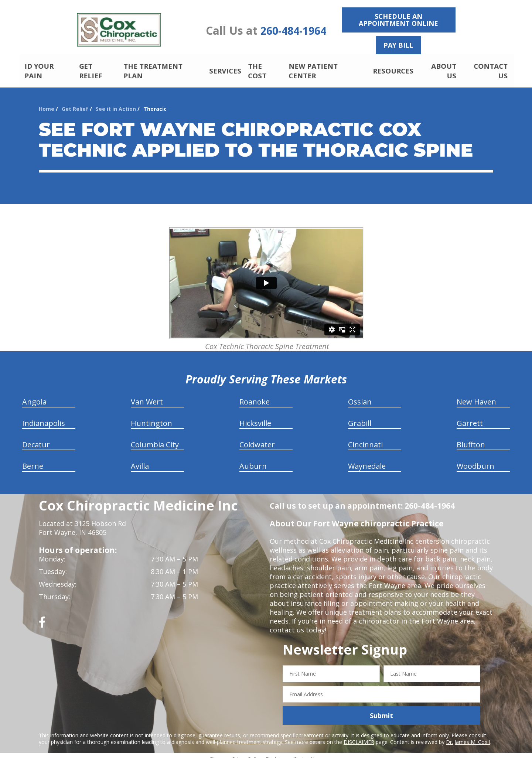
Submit (381, 709)
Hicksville (255, 417)
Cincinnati (365, 438)
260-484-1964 (293, 31)
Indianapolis (44, 417)
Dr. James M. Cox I (468, 736)
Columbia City (155, 438)
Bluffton (471, 438)
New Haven (476, 395)
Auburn (253, 460)
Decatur (36, 438)
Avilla (140, 460)
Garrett (470, 417)
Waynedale (367, 460)
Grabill (360, 417)
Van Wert (147, 395)
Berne (33, 460)
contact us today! (297, 624)
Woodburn (475, 460)
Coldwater (257, 438)
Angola (34, 395)
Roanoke (255, 395)
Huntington (151, 417)
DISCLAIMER (359, 736)
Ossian (360, 395)
